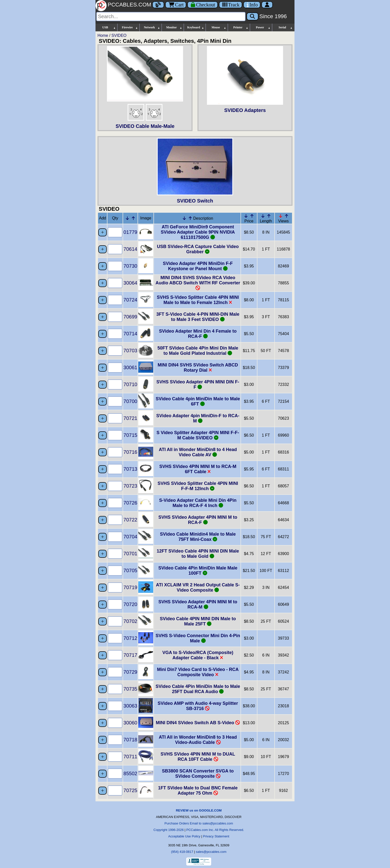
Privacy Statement (216, 836)
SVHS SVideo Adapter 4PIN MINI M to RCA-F (198, 520)
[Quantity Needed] (115, 232)
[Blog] (158, 5)
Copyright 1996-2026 (169, 830)
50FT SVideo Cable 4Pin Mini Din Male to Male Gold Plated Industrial (198, 351)
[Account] (267, 5)
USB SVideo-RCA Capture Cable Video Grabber (198, 249)
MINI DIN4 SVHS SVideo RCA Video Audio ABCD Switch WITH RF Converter (198, 283)
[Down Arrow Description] (184, 218)
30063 (130, 706)
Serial (286, 27)
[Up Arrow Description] (190, 218)
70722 (130, 520)
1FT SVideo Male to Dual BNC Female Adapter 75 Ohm (198, 791)
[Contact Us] (252, 5)
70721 (130, 418)
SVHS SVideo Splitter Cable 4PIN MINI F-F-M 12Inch (198, 486)
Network (152, 27)
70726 (130, 503)
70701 (130, 554)
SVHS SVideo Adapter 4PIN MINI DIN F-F (198, 384)
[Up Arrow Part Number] (133, 218)
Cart (176, 5)
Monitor (174, 27)
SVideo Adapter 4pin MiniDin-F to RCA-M (198, 418)
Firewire (130, 27)
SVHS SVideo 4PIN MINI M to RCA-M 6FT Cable (198, 469)
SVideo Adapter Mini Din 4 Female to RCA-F (198, 334)
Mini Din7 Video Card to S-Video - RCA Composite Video (198, 672)
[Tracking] (231, 5)
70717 (130, 655)
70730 (130, 266)
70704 (130, 537)
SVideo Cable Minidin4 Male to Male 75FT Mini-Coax (198, 537)
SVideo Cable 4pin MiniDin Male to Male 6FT (198, 401)
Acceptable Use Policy (184, 836)
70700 (130, 401)
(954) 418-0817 (182, 852)
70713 (130, 469)
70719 (130, 587)
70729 (130, 672)
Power (263, 27)
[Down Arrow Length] (263, 216)
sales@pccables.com (211, 852)
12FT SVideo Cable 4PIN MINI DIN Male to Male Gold (198, 554)
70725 (130, 790)
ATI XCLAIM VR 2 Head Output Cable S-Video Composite (198, 587)
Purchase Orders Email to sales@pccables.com (199, 823)
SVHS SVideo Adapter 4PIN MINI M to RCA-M (198, 604)
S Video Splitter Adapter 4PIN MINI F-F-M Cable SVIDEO (198, 435)
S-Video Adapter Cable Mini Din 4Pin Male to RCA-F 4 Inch (198, 503)
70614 (130, 249)
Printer (241, 27)
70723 (130, 486)
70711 (130, 757)
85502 (130, 773)
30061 (130, 367)
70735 (130, 689)
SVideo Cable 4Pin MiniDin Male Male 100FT (198, 571)
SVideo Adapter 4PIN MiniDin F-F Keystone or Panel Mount (198, 266)
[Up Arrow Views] (287, 216)
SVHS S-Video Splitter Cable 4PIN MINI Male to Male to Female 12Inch (198, 300)
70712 (130, 638)
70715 (130, 435)
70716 (130, 452)
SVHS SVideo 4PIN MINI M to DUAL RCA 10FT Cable (198, 757)
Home (103, 35)
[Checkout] (203, 5)
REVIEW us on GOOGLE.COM (199, 810)
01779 (130, 232)
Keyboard (196, 27)
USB (109, 27)
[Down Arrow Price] (246, 216)
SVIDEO (119, 35)
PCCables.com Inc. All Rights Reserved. (215, 830)
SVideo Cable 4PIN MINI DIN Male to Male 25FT (198, 621)
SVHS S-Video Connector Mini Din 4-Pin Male (198, 638)
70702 (130, 621)
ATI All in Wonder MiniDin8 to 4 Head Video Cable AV (198, 452)
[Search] (171, 17)
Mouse (219, 27)
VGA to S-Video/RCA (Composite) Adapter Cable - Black (198, 655)
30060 (130, 723)
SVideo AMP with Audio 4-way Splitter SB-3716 (198, 706)
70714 (130, 334)
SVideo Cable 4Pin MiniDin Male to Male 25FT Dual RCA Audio (198, 689)
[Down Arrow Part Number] (127, 218)
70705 (130, 570)
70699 (130, 317)
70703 (130, 351)
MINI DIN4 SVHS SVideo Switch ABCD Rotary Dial (198, 368)
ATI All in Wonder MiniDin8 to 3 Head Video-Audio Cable (198, 740)
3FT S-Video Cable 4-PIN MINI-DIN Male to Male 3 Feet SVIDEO (198, 317)
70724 (130, 300)
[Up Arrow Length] (269, 216)
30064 (130, 283)
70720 (130, 604)
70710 (130, 384)
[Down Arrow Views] (281, 216)
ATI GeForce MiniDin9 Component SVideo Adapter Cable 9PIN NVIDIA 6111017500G (198, 232)
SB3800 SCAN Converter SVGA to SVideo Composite (198, 774)
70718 (130, 740)
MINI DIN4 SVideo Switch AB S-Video (198, 723)
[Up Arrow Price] (252, 216)
